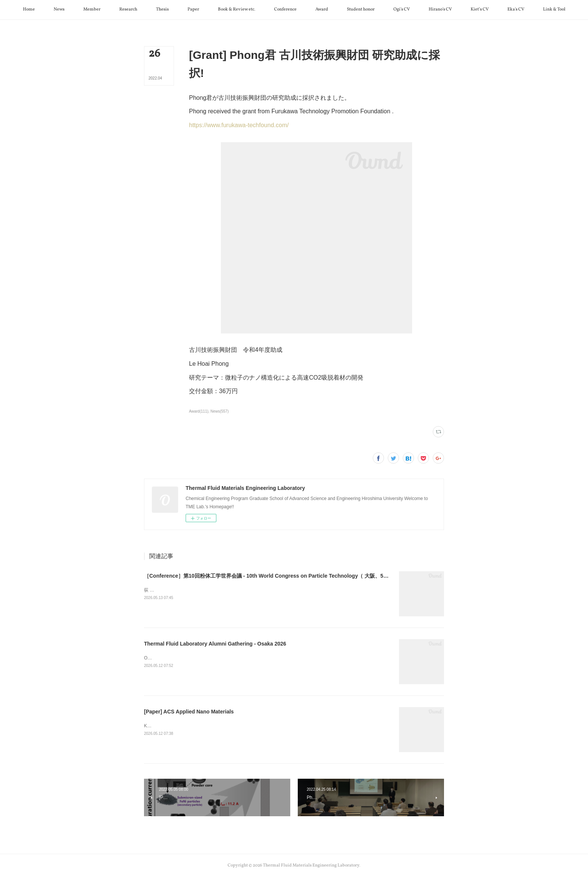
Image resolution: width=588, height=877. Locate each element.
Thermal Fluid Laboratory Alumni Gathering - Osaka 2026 (215, 644)
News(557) (219, 411)
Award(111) (199, 411)
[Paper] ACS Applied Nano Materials (189, 712)
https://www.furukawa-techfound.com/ (239, 125)
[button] (29, 10)
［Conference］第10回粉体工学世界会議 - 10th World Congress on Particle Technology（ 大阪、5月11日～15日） (283, 576)
